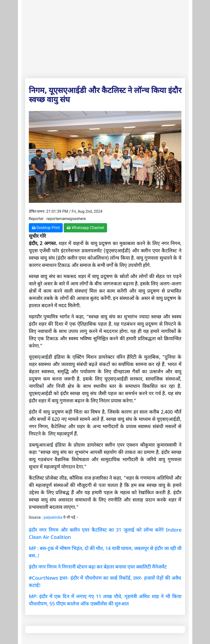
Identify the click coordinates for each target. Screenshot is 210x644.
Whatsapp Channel (85, 228)
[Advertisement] (105, 38)
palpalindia (53, 517)
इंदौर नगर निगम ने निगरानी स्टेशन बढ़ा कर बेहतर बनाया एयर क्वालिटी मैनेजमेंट (98, 567)
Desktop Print (46, 228)
